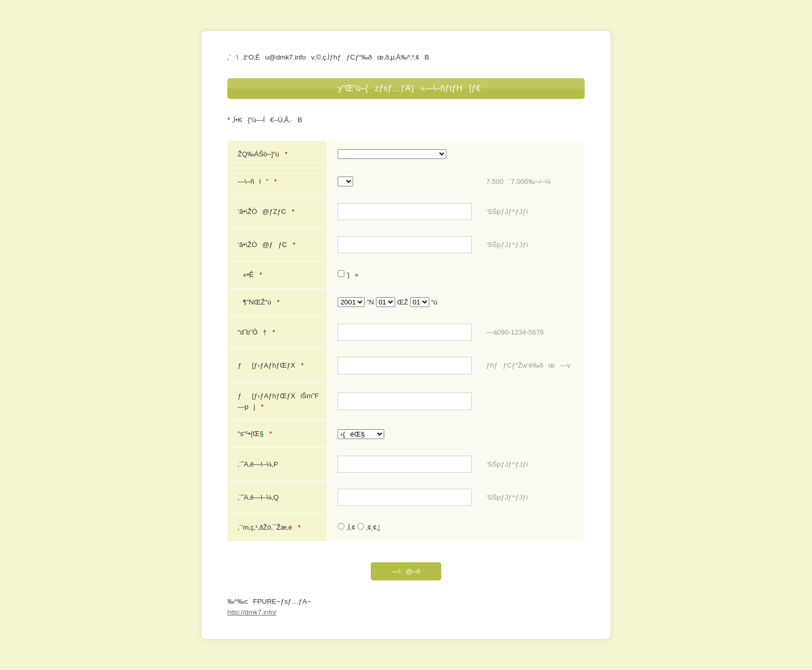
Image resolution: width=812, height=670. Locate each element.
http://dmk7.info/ (252, 612)
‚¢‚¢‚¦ (369, 527)
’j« (348, 275)
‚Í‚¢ (347, 527)
